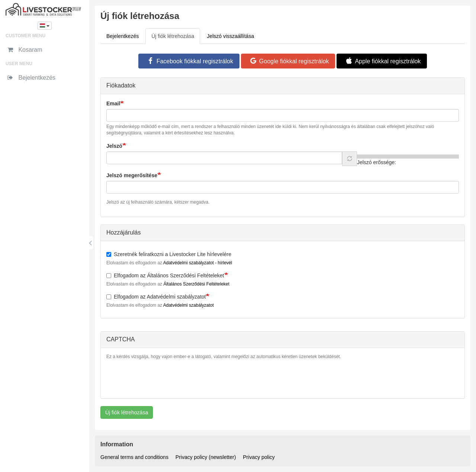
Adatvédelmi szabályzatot (189, 305)
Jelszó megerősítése (132, 175)
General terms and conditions (134, 457)
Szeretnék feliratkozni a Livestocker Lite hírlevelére (169, 254)
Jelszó (114, 146)
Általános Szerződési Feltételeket (196, 284)
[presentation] (163, 378)
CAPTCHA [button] (120, 339)
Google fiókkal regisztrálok (288, 61)
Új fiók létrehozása (176, 38)
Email (113, 103)
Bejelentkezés (123, 36)
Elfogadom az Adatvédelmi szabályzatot (156, 297)
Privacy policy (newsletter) (206, 457)
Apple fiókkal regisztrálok (382, 61)
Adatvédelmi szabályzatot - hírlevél (198, 263)
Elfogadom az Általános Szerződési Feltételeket (165, 275)
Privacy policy (259, 457)
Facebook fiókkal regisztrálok (189, 61)
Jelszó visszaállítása (230, 36)
